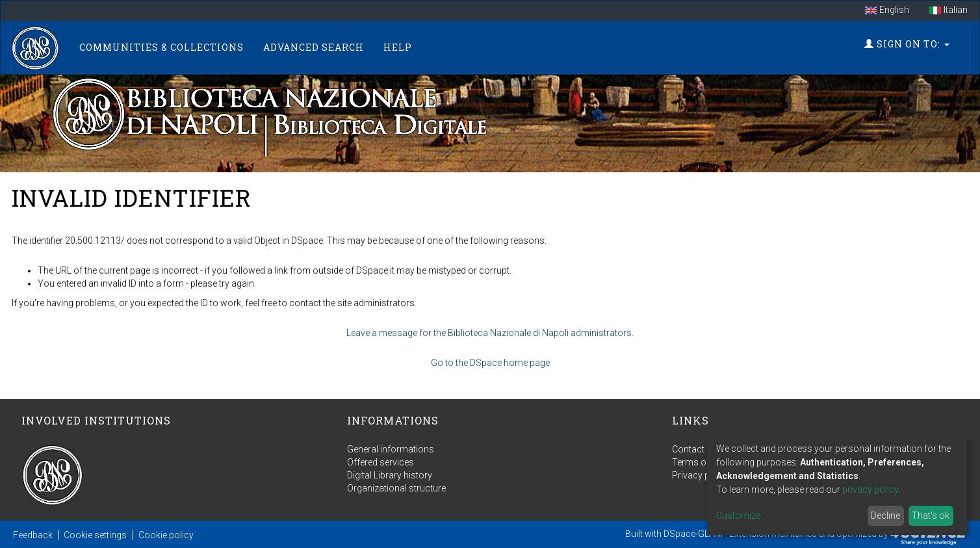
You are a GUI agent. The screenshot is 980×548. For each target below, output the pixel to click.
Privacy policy (701, 475)
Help (398, 47)
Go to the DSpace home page (490, 363)
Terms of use (699, 462)
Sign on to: (907, 44)
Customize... (741, 515)
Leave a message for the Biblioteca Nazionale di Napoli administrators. (490, 333)
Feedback (33, 535)
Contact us (694, 449)
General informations (391, 449)
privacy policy (870, 489)
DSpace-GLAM (693, 534)
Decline (885, 515)
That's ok (931, 515)
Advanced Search (314, 47)
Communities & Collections (161, 47)
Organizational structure (396, 488)
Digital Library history (390, 475)
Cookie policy (166, 535)
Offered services (380, 462)
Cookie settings (95, 535)
